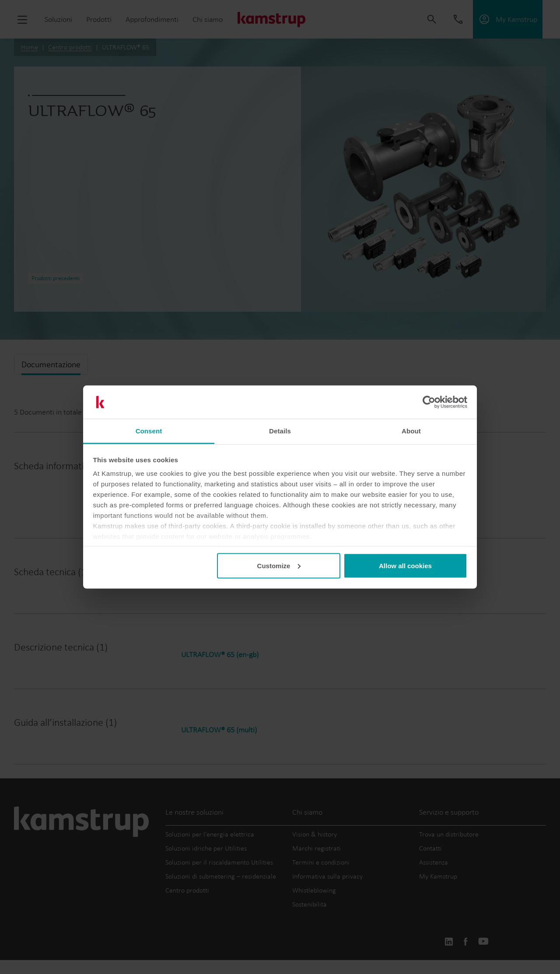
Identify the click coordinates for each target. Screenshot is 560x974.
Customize (279, 565)
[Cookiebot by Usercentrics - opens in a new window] (429, 402)
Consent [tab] (149, 431)
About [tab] (411, 431)
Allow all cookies (405, 565)
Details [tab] (280, 431)
